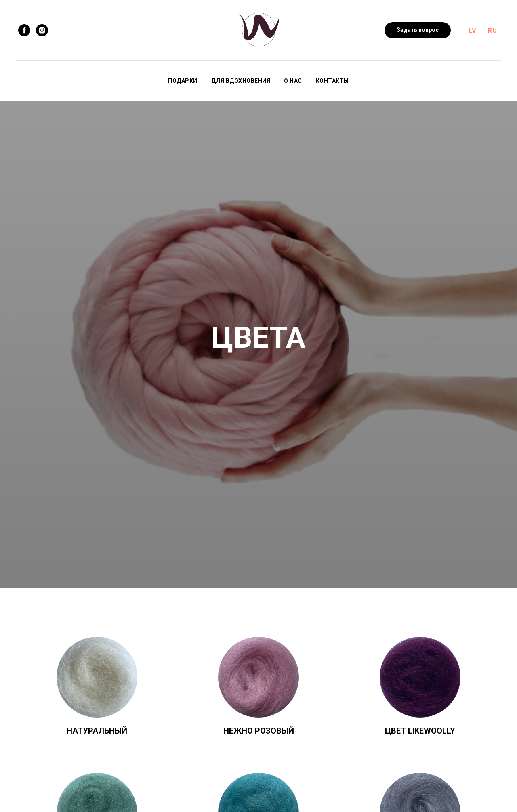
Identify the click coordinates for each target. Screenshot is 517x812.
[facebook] (24, 30)
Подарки (183, 81)
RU (492, 30)
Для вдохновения (241, 81)
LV (472, 30)
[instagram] (42, 30)
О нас (293, 81)
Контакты (332, 81)
